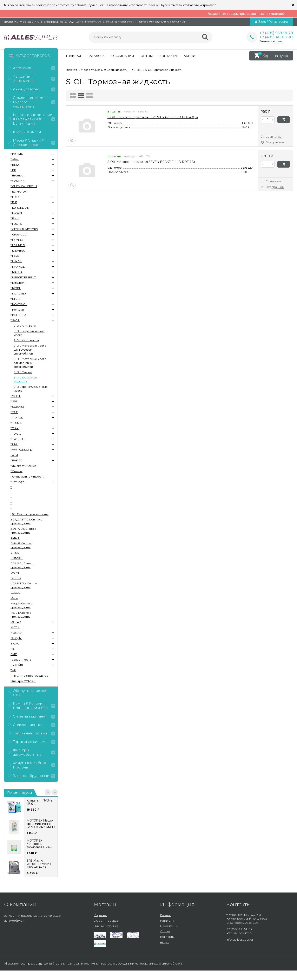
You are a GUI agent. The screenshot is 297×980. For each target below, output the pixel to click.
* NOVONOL (19, 304)
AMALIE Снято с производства (21, 545)
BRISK (15, 553)
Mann (14, 598)
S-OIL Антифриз (25, 326)
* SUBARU (17, 407)
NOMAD (16, 633)
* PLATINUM (18, 315)
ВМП (14, 654)
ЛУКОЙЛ (17, 665)
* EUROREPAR (20, 208)
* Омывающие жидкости (28, 476)
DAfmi (15, 573)
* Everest (16, 213)
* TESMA (16, 423)
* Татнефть (18, 482)
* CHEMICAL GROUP (24, 186)
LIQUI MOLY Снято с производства (24, 585)
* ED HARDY (19, 192)
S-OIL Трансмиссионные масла (31, 389)
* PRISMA (17, 154)
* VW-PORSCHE (21, 450)
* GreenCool (19, 234)
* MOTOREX (18, 293)
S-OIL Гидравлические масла (29, 333)
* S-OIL (15, 320)
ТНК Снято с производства (29, 676)
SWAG (15, 643)
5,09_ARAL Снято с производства (23, 531)
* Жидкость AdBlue (24, 466)
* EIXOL (15, 197)
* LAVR (15, 256)
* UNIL (14, 444)
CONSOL (17, 558)
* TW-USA (17, 439)
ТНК (13, 670)
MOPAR (16, 622)
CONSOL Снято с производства (22, 565)
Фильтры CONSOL (23, 681)
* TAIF (14, 412)
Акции (190, 56)
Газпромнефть (21, 660)
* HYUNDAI (18, 245)
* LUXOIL (16, 261)
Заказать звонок (271, 41)
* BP (13, 170)
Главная (74, 56)
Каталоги (96, 56)
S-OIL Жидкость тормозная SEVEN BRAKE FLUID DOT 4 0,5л (153, 117)
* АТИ (14, 455)
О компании (123, 56)
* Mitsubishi (18, 283)
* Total (15, 428)
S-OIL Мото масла (26, 340)
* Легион (16, 471)
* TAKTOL (17, 417)
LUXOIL (15, 593)
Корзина (100, 915)
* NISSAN (16, 299)
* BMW (15, 165)
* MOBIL (16, 288)
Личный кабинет (106, 926)
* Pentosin (17, 310)
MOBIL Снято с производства (21, 615)
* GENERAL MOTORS (24, 229)
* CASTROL (18, 181)
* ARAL (15, 159)
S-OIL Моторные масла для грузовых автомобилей (30, 350)
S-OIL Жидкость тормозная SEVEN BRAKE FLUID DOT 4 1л (151, 162)
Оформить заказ (106, 921)
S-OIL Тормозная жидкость (25, 379)
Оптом (147, 56)
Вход (262, 22)
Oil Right (16, 638)
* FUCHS (16, 224)
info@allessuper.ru (240, 940)
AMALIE (15, 538)
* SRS (14, 401)
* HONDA (17, 240)
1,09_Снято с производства (29, 514)
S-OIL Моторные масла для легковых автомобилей (30, 363)
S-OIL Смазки (23, 372)
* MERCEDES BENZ (23, 277)
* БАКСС (16, 460)
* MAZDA (16, 272)
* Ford (15, 218)
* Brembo (17, 175)
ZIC (13, 649)
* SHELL (16, 396)
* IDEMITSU (18, 251)
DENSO (16, 578)
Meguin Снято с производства (21, 605)
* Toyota (16, 434)
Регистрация (278, 22)
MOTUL (15, 627)
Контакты (168, 56)
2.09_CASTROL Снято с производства (26, 521)
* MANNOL (18, 267)
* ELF (14, 202)
